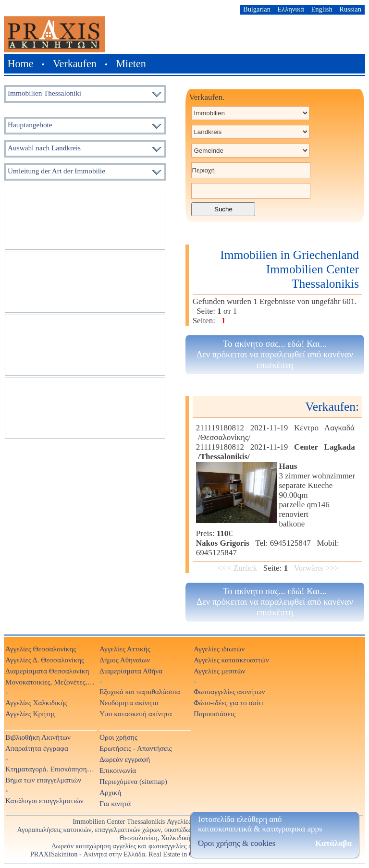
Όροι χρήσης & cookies (237, 843)
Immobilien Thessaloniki (44, 93)
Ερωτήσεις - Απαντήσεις (136, 748)
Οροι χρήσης (118, 737)
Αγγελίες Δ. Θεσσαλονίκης (45, 660)
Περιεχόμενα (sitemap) (133, 781)
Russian (350, 9)
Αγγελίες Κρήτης (30, 714)
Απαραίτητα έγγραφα (37, 748)
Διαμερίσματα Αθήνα (131, 671)
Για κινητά (115, 803)
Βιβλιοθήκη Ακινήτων (38, 737)
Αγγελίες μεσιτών (220, 671)
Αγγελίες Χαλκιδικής (36, 703)
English (322, 9)
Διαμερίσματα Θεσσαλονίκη (47, 671)
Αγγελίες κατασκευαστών (231, 660)
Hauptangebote (30, 125)
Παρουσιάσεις (215, 714)
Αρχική (110, 792)
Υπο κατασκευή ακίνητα (136, 714)
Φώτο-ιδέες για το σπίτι (228, 703)
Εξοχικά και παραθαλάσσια (140, 691)
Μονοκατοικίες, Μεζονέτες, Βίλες (50, 682)
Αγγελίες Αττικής (125, 649)
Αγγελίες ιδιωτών (219, 649)
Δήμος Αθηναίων (125, 660)
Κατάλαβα (333, 843)
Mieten (131, 64)
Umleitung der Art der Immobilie (56, 171)
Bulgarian (257, 9)
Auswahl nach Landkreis (44, 148)
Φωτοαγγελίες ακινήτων (229, 691)
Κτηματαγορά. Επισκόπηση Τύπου (50, 769)
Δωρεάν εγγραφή (125, 759)
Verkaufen (75, 64)
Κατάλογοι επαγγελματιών (44, 801)
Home (21, 64)
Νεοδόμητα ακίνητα (129, 703)
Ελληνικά (291, 9)
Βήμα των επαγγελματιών (43, 780)
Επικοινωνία (118, 770)
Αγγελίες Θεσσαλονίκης (41, 649)
